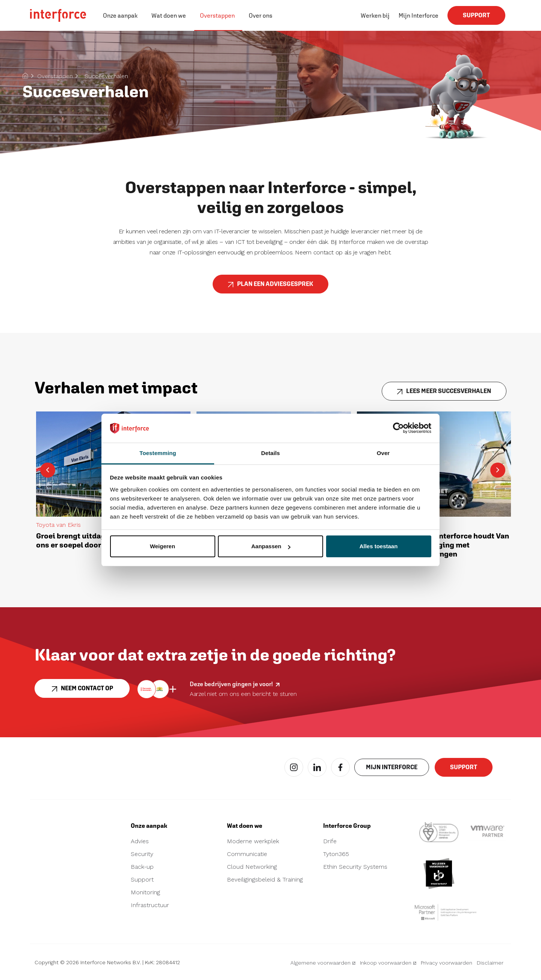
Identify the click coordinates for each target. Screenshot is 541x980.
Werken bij (375, 15)
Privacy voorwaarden (447, 963)
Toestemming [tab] (158, 453)
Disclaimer (490, 963)
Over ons (261, 15)
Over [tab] (383, 453)
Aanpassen (271, 546)
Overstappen (217, 15)
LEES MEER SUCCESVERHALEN (444, 394)
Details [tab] (270, 453)
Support (476, 18)
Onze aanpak (120, 15)
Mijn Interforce (419, 15)
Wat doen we (169, 15)
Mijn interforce (392, 770)
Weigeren (162, 546)
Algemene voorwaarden (323, 963)
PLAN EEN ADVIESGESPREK (270, 287)
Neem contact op (82, 691)
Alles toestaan (379, 546)
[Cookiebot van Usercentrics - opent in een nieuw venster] (398, 428)
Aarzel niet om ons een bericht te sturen (243, 694)
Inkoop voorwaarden (388, 963)
